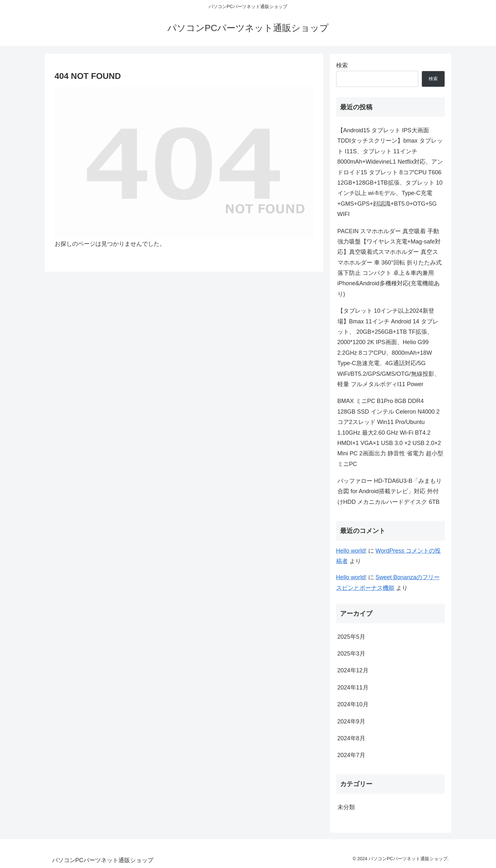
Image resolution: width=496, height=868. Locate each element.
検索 (342, 65)
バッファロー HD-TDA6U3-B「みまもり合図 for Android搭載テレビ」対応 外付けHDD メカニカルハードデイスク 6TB (390, 491)
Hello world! (351, 551)
